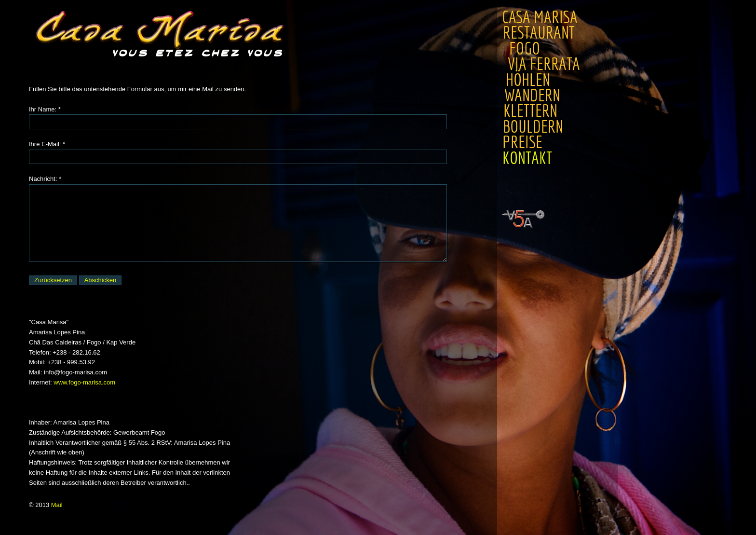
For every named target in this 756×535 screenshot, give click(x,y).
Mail (57, 505)
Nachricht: (43, 179)
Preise (522, 142)
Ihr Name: (43, 109)
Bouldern (532, 127)
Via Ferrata (541, 64)
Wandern (530, 96)
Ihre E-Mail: (45, 144)
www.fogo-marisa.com (84, 382)
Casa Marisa (540, 17)
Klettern (529, 111)
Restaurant (543, 33)
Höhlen (526, 80)
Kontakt (526, 158)
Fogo (524, 49)
